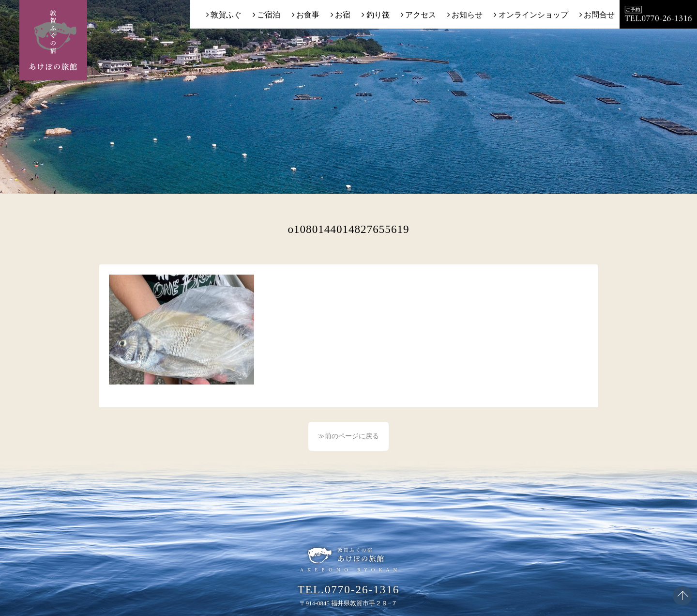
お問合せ (599, 15)
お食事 (308, 15)
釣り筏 (378, 15)
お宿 (343, 15)
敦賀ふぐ (226, 15)
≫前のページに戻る (348, 436)
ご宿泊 (269, 15)
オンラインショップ (533, 15)
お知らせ (467, 15)
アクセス (421, 15)
